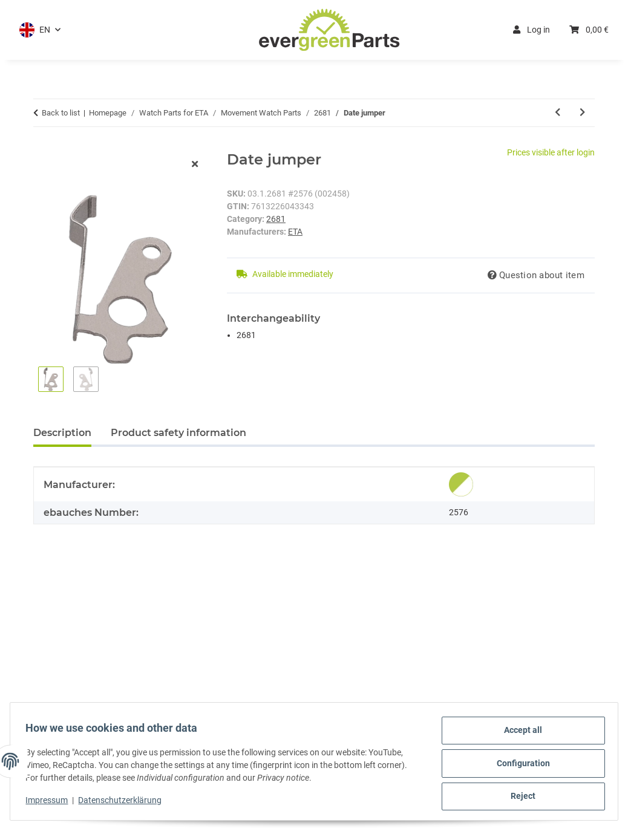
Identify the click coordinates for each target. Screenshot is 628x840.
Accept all (519, 734)
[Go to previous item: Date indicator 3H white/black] (558, 113)
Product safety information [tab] (178, 433)
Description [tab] (62, 433)
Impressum (51, 803)
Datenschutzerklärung (124, 803)
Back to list (61, 113)
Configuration (519, 766)
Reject (519, 797)
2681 (276, 219)
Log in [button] (532, 30)
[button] (40, 30)
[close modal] (195, 165)
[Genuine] (461, 484)
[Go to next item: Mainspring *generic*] (582, 113)
